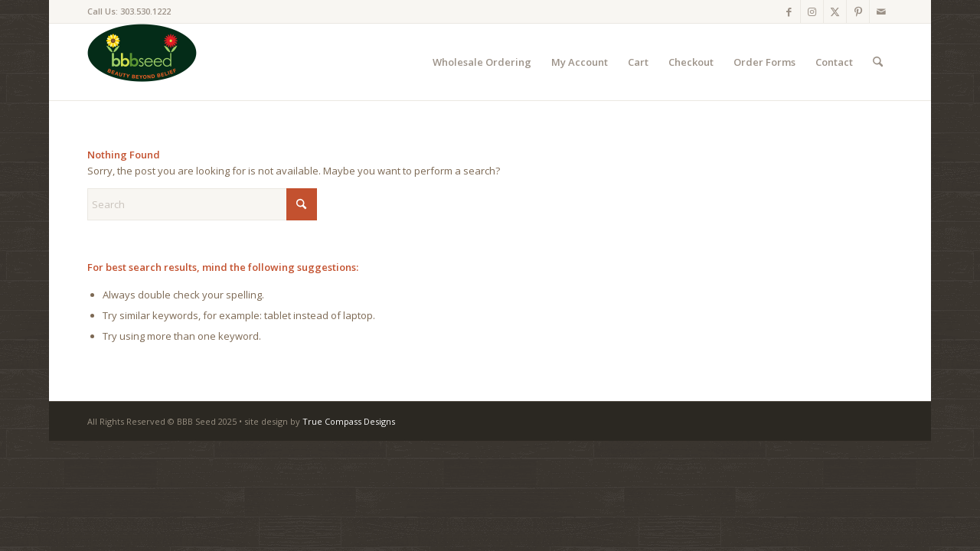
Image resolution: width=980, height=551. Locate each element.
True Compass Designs (349, 421)
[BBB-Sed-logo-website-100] (142, 62)
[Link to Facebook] (789, 11)
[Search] (878, 62)
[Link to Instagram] (812, 11)
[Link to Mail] (881, 11)
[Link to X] (835, 11)
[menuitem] (482, 62)
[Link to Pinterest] (858, 11)
